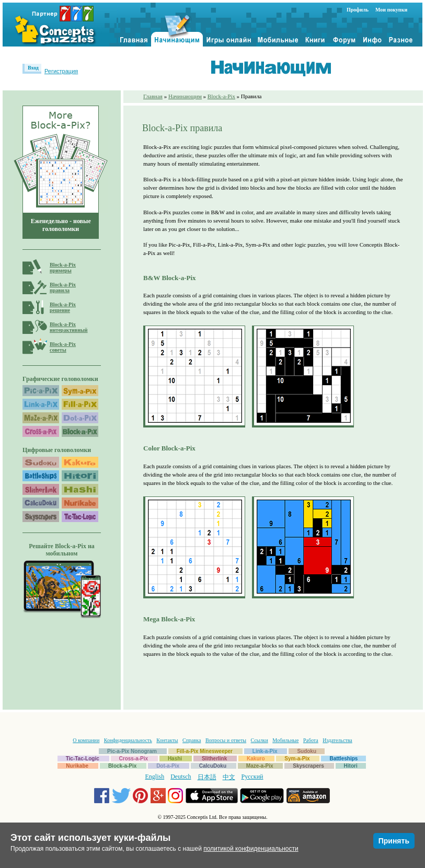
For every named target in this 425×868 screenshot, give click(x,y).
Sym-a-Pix (297, 759)
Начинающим (185, 96)
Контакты (167, 740)
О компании (86, 740)
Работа (311, 740)
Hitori (351, 766)
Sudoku (307, 751)
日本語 (207, 777)
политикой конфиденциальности (251, 849)
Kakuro (256, 759)
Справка (192, 740)
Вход (33, 68)
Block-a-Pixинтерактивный (69, 327)
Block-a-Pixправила (63, 287)
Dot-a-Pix (168, 766)
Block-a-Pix (221, 96)
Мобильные (285, 740)
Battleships (343, 759)
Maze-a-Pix (260, 766)
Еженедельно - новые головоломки (61, 225)
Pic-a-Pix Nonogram (132, 751)
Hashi (175, 759)
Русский (252, 777)
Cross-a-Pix (134, 759)
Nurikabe (77, 766)
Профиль (358, 10)
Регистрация (61, 71)
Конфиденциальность (128, 740)
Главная (153, 96)
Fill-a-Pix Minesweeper (205, 751)
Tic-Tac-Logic (83, 759)
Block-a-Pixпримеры (63, 268)
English (155, 777)
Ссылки (260, 740)
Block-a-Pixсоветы (63, 347)
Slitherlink (214, 759)
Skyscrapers (308, 766)
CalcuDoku (213, 766)
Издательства (337, 740)
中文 (229, 777)
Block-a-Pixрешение (63, 307)
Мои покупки (391, 10)
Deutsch (181, 777)
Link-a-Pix (265, 751)
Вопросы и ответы (226, 740)
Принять (394, 841)
